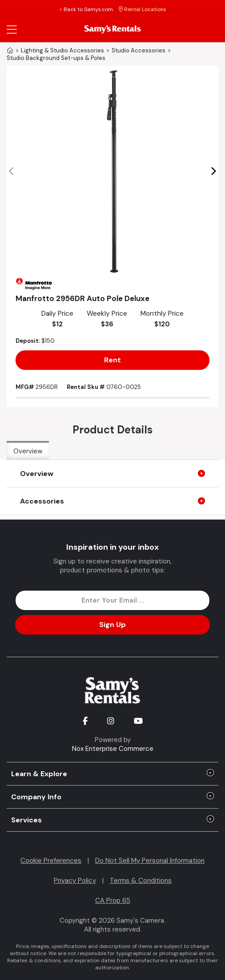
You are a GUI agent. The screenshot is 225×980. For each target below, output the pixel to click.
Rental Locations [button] (143, 9)
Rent (112, 360)
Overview (28, 451)
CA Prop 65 (113, 901)
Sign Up (112, 625)
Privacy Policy (75, 881)
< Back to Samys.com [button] (86, 9)
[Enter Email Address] (112, 600)
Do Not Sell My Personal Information (150, 861)
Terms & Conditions (141, 881)
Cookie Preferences (51, 861)
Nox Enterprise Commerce (113, 749)
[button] (213, 171)
